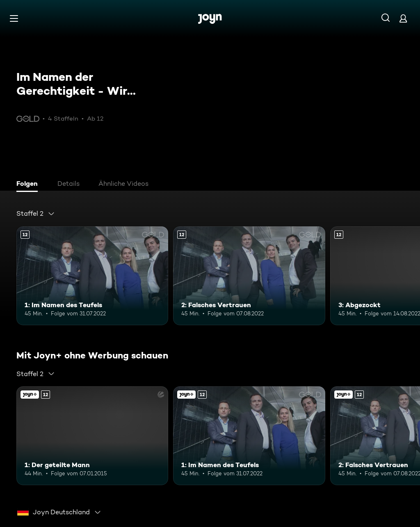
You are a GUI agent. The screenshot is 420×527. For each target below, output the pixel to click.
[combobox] (36, 214)
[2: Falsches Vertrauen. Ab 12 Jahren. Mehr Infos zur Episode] (249, 276)
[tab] (29, 185)
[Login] (403, 18)
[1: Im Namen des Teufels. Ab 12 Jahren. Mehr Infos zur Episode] (92, 276)
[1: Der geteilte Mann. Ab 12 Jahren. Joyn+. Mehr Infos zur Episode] (92, 436)
